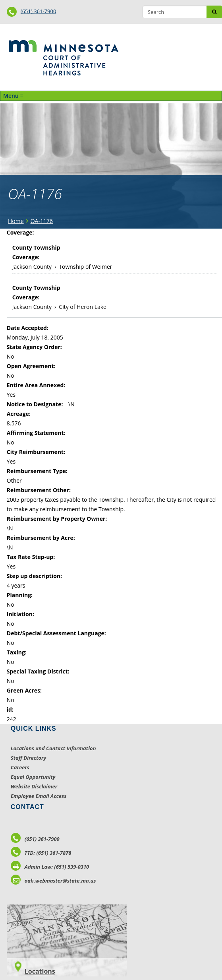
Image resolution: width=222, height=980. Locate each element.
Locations (40, 971)
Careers (20, 767)
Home (16, 221)
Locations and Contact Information (53, 748)
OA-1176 (42, 221)
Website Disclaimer (34, 786)
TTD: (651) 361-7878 (41, 853)
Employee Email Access (39, 796)
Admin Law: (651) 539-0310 (50, 867)
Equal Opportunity (33, 777)
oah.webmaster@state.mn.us (53, 881)
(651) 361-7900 (39, 11)
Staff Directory (28, 758)
